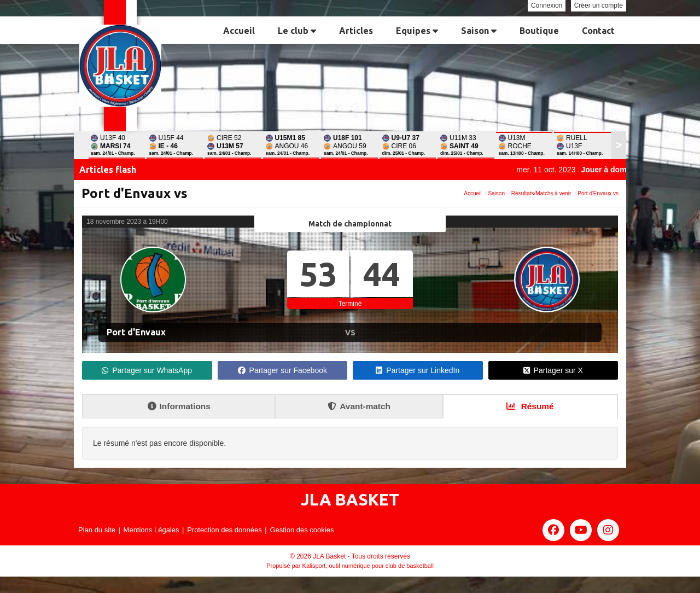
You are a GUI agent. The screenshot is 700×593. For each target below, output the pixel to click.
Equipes (417, 31)
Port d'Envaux (136, 332)
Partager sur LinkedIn (418, 370)
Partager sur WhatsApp (147, 370)
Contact (598, 31)
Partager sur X (553, 370)
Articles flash (108, 170)
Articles (356, 31)
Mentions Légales (151, 530)
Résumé (530, 406)
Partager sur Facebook (282, 370)
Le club (297, 31)
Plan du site (97, 530)
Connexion (547, 5)
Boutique (539, 31)
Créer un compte (599, 5)
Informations (179, 406)
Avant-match (359, 406)
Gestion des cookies (302, 530)
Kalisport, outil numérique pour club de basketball (368, 566)
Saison (479, 31)
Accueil (239, 31)
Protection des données (224, 530)
